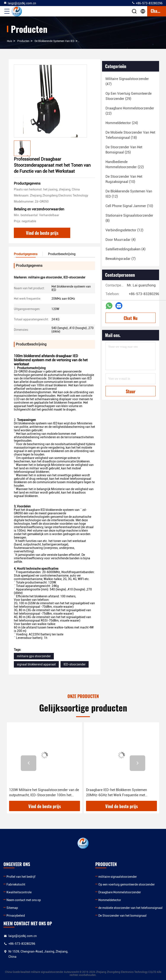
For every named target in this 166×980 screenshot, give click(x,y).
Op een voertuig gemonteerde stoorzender (127, 884)
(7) (121, 259)
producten (23, 41)
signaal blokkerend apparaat (36, 664)
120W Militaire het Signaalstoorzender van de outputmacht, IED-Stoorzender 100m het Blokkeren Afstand (44, 793)
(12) (129, 194)
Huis (10, 41)
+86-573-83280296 (147, 3)
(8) (129, 218)
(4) (121, 240)
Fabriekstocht (16, 884)
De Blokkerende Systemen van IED (54, 41)
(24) (122, 123)
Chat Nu (131, 318)
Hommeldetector (110, 900)
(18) (130, 135)
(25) (124, 150)
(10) (124, 179)
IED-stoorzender (75, 664)
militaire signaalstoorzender (118, 877)
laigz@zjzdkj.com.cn (20, 3)
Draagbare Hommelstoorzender (120, 892)
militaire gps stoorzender (34, 656)
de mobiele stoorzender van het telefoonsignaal (130, 908)
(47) (127, 81)
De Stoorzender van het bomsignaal (122, 916)
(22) (130, 111)
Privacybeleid (16, 916)
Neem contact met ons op (24, 900)
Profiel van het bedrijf (21, 877)
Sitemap (12, 908)
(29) (128, 96)
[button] (29, 763)
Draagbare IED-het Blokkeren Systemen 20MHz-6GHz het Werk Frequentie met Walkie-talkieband (117, 793)
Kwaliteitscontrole (19, 892)
